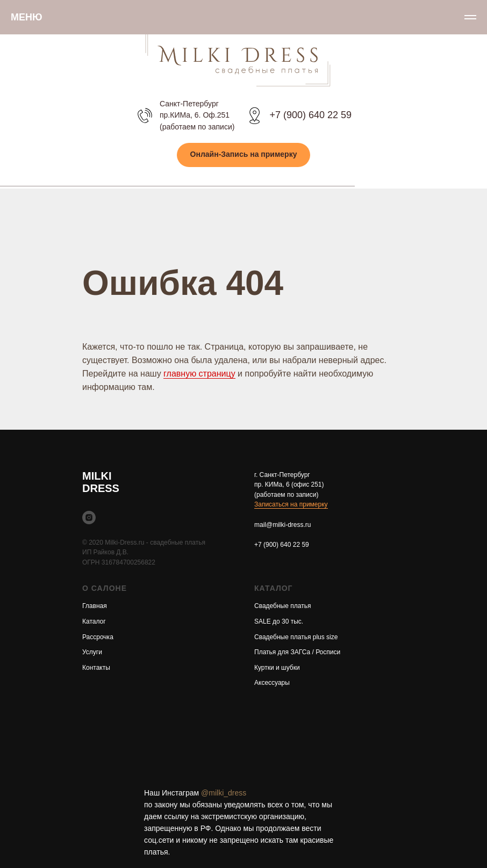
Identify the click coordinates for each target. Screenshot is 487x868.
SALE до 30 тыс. (279, 621)
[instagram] (89, 518)
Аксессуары (272, 683)
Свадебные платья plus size (296, 637)
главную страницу (199, 374)
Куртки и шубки (277, 668)
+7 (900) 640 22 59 (310, 115)
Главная (95, 606)
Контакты (96, 668)
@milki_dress (224, 793)
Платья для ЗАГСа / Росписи (297, 652)
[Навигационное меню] (470, 17)
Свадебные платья (282, 606)
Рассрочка (98, 637)
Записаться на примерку (291, 504)
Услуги (92, 652)
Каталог (94, 621)
